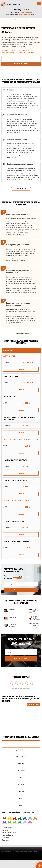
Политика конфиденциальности (9, 856)
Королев (21, 764)
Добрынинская (7, 828)
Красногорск (21, 771)
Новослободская (8, 835)
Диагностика (10, 356)
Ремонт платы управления (16, 501)
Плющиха (5, 838)
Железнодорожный (21, 757)
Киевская (5, 830)
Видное (21, 743)
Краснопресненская (9, 833)
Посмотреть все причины (21, 333)
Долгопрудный (21, 750)
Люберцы (21, 778)
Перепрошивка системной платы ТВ (21, 440)
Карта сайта (4, 853)
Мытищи (21, 785)
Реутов (21, 798)
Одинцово (21, 792)
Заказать (21, 369)
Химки (21, 805)
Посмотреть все (21, 189)
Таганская (5, 840)
